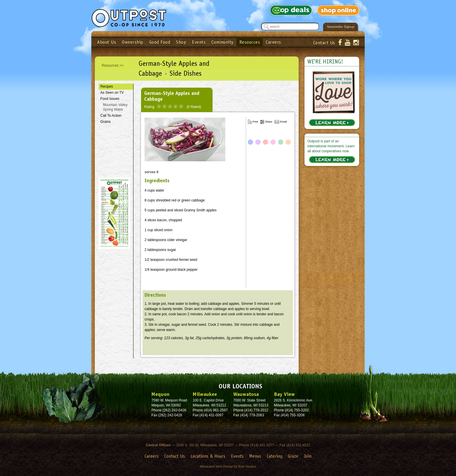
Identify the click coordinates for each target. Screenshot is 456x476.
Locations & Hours (208, 456)
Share (269, 122)
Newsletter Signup (341, 27)
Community (222, 42)
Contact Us (324, 43)
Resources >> (113, 66)
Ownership (133, 42)
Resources (250, 42)
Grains (105, 122)
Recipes (107, 86)
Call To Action (111, 116)
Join (308, 456)
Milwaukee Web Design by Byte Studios (228, 466)
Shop (181, 42)
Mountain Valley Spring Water (115, 107)
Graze (293, 456)
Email (283, 122)
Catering (275, 456)
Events (199, 42)
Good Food (160, 42)
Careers (274, 42)
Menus (255, 456)
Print (255, 122)
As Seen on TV (112, 93)
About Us (107, 42)
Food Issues (110, 99)
